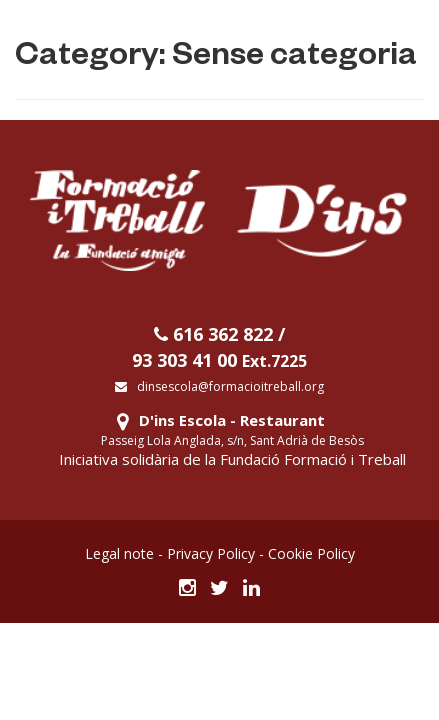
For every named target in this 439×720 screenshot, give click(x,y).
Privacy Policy (211, 553)
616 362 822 (213, 334)
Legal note (119, 553)
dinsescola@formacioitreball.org (219, 386)
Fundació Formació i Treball (313, 459)
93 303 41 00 (219, 360)
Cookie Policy (311, 553)
